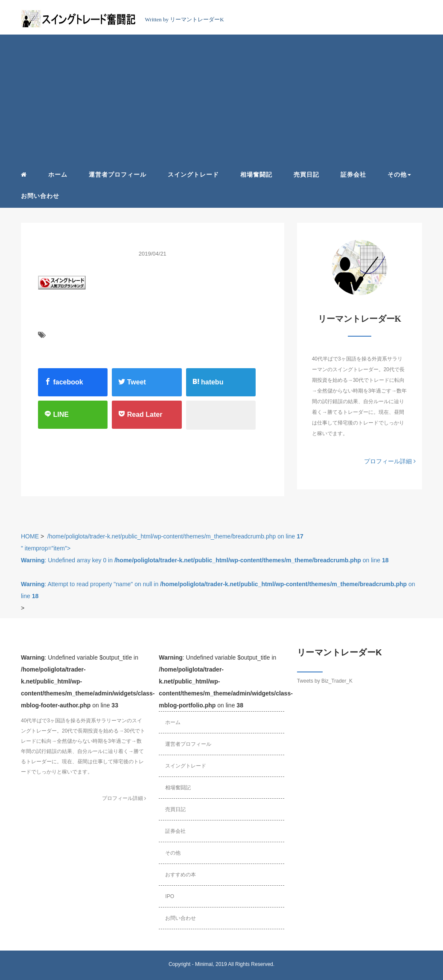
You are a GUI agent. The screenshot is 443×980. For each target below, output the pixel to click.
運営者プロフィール (118, 174)
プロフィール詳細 (390, 461)
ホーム (58, 174)
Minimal (204, 964)
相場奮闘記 (256, 174)
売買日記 (306, 174)
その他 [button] (399, 174)
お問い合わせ (40, 196)
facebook (64, 382)
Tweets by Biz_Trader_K (325, 681)
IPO (170, 896)
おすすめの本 (181, 875)
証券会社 (353, 174)
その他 (173, 853)
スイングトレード (193, 174)
